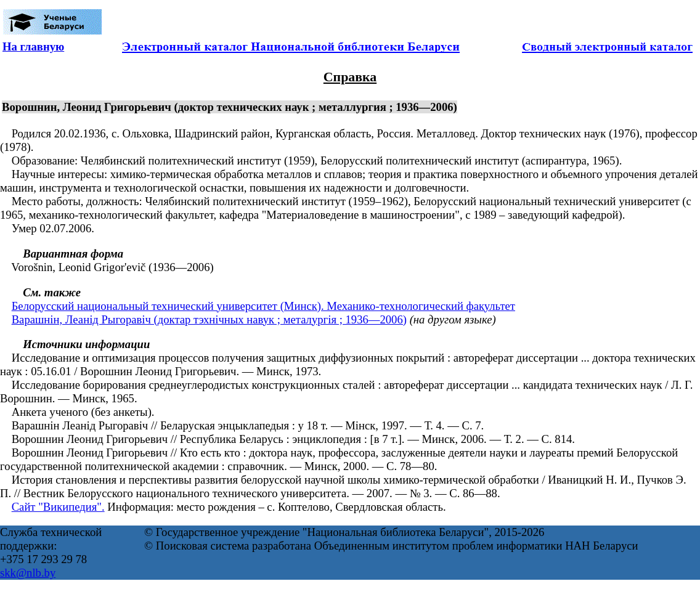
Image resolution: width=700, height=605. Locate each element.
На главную (33, 47)
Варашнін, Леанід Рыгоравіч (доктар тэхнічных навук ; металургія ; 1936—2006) (209, 319)
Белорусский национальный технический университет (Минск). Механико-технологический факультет (263, 306)
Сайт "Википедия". (58, 507)
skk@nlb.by (28, 573)
